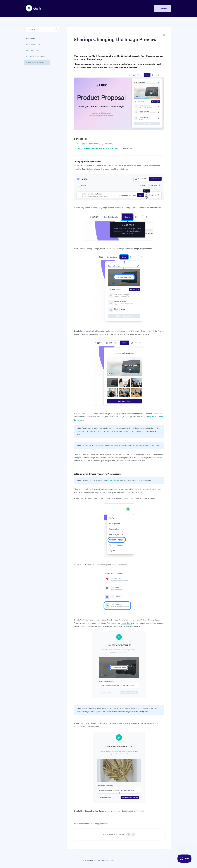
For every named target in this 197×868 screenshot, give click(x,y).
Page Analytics (33, 45)
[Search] (43, 30)
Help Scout (109, 860)
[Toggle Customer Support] (185, 859)
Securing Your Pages (36, 57)
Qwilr (87, 860)
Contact (163, 8)
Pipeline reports (34, 51)
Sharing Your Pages (37, 63)
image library (127, 623)
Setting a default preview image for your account (98, 148)
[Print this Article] (164, 36)
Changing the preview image (89, 144)
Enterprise (112, 480)
